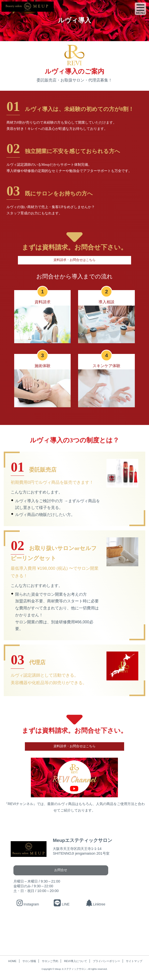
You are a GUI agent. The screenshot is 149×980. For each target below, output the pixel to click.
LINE (62, 904)
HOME (12, 961)
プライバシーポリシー (106, 961)
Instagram (28, 904)
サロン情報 (29, 961)
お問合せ (57, 870)
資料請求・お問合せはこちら (74, 260)
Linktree (96, 904)
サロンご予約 (50, 961)
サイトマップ (134, 961)
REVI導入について (75, 961)
